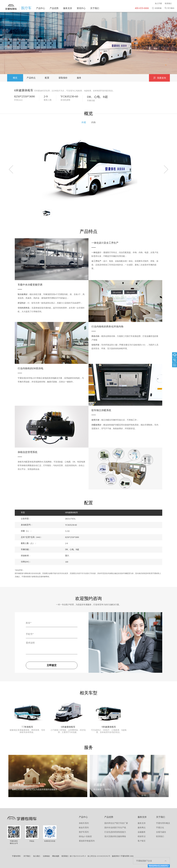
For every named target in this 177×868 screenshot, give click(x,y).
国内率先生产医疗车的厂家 (116, 823)
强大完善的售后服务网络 (115, 836)
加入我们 (37, 856)
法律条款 (46, 856)
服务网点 (142, 828)
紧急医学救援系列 (87, 841)
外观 (84, 122)
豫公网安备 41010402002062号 (99, 856)
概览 (15, 78)
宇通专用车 (16, 856)
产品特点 (31, 78)
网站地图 (56, 856)
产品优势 (54, 8)
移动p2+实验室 (85, 836)
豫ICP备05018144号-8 (78, 856)
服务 (79, 78)
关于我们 (95, 8)
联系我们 (168, 4)
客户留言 (142, 841)
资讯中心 (81, 8)
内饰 (93, 122)
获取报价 (63, 78)
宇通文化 (160, 828)
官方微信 (169, 8)
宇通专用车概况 (163, 823)
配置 (47, 78)
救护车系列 (84, 832)
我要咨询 (160, 78)
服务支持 (68, 8)
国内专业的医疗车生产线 (115, 828)
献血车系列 (84, 828)
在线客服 (157, 8)
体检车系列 (84, 823)
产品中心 (41, 8)
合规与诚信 (161, 832)
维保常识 (142, 836)
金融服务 (142, 832)
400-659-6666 (142, 8)
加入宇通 (158, 4)
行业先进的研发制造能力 (115, 832)
